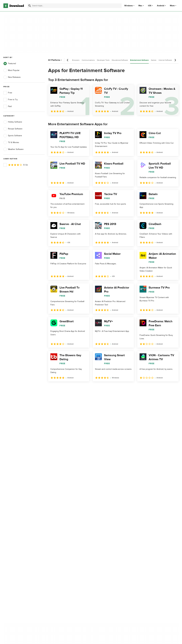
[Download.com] (14, 6)
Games (154, 60)
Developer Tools (103, 60)
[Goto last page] (173, 388)
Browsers (76, 60)
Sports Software (13, 136)
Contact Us (57, 531)
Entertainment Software (139, 60)
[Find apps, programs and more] (74, 6)
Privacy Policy (106, 521)
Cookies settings (108, 544)
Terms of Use (106, 526)
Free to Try (11, 100)
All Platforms (55, 60)
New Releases (12, 77)
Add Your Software (60, 526)
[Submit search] (30, 6)
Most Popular (11, 70)
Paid (8, 106)
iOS (150, 6)
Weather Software (13, 149)
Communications (88, 60)
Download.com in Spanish (63, 536)
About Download (59, 521)
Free (8, 93)
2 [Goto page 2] (58, 388)
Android (161, 6)
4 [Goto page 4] (73, 388)
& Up (16, 165)
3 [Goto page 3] (66, 388)
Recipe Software (13, 129)
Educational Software (120, 60)
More (173, 6)
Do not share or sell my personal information (111, 537)
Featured (10, 64)
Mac (140, 6)
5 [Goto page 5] (81, 388)
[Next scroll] (175, 60)
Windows (129, 6)
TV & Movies (11, 142)
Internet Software (165, 60)
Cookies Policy (107, 531)
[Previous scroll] (68, 60)
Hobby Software (13, 122)
